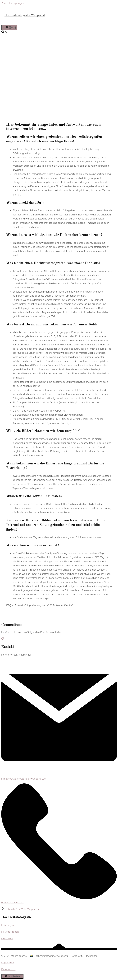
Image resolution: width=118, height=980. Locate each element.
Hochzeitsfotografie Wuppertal (25, 15)
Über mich (7, 939)
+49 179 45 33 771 (13, 903)
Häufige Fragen (10, 932)
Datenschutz (8, 969)
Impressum (8, 963)
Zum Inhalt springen (13, 3)
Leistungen (8, 925)
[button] (4, 32)
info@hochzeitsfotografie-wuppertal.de (23, 779)
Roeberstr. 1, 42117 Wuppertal (22, 909)
